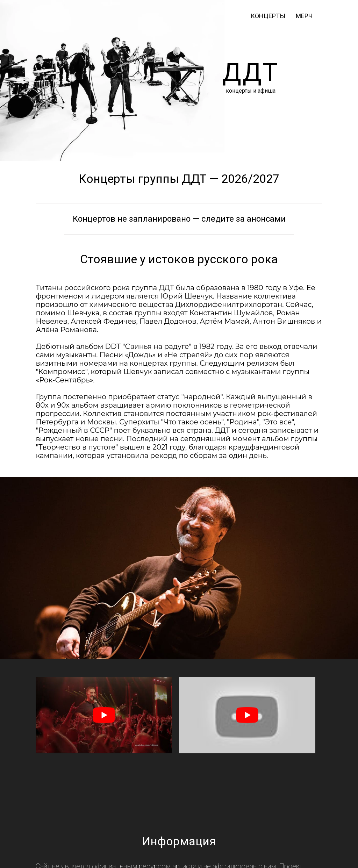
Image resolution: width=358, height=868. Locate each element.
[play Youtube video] (104, 715)
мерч (304, 16)
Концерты (268, 16)
